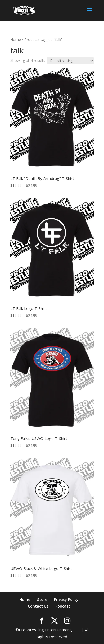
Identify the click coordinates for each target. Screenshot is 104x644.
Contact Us (38, 606)
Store (42, 599)
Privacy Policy (66, 599)
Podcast (63, 606)
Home (16, 40)
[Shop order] (70, 61)
